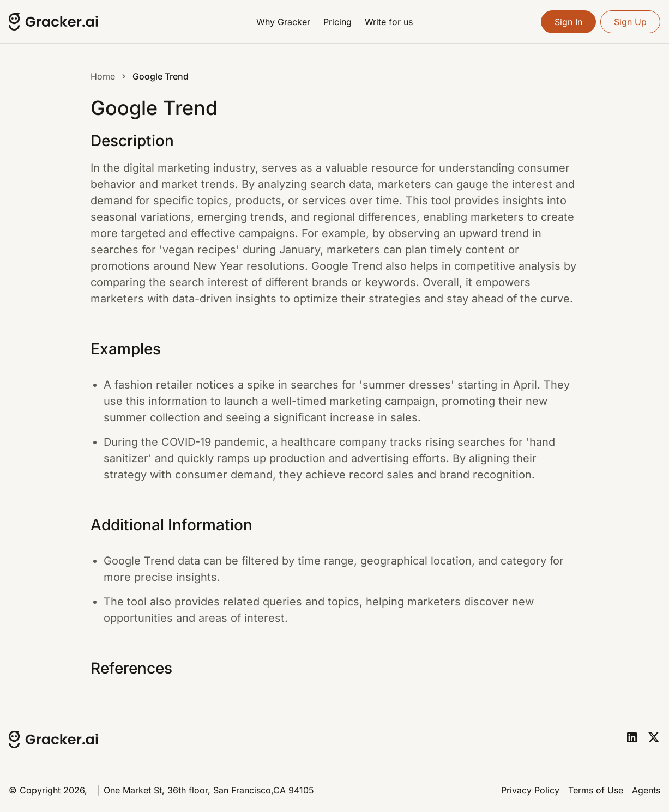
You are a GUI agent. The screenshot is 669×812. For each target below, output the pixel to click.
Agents (646, 790)
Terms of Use (596, 790)
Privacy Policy (530, 790)
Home (103, 76)
